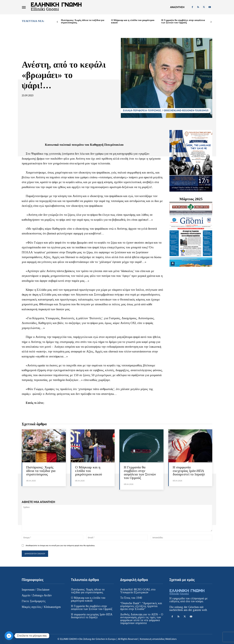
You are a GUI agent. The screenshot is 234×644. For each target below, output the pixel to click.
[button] (177, 7)
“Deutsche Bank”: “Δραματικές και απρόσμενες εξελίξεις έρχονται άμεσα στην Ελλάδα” (141, 606)
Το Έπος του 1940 (131, 598)
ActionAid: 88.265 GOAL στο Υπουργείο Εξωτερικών (138, 591)
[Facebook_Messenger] (9, 636)
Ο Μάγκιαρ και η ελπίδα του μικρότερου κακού (133, 21)
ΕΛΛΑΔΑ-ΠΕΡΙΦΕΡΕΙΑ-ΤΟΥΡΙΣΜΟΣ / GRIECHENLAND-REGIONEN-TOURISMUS (166, 111)
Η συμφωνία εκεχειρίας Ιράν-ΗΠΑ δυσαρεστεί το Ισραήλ (189, 471)
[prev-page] (57, 22)
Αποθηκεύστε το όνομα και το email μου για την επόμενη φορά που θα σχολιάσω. (60, 545)
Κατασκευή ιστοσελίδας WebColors (158, 639)
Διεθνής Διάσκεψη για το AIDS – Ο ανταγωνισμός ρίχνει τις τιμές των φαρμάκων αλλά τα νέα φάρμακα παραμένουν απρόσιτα (142, 619)
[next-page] (211, 22)
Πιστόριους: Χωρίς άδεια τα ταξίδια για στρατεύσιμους (83, 21)
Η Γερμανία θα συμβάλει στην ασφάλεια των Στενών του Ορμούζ (183, 21)
